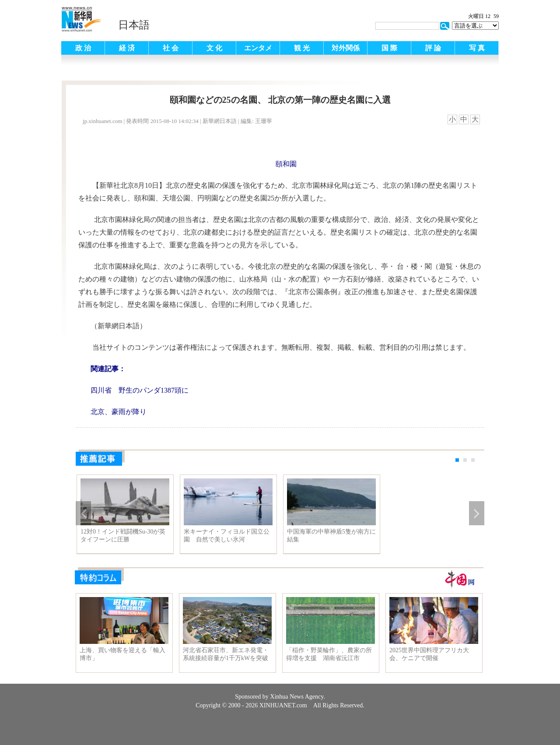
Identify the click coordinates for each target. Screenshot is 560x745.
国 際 (389, 48)
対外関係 (346, 48)
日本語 (134, 25)
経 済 (127, 48)
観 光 (302, 48)
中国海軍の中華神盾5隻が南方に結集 (331, 536)
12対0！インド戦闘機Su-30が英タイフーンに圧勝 (123, 536)
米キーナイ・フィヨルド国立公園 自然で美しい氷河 (227, 536)
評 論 (433, 48)
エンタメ (258, 48)
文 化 (214, 48)
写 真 (477, 48)
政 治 (83, 48)
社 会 (171, 48)
